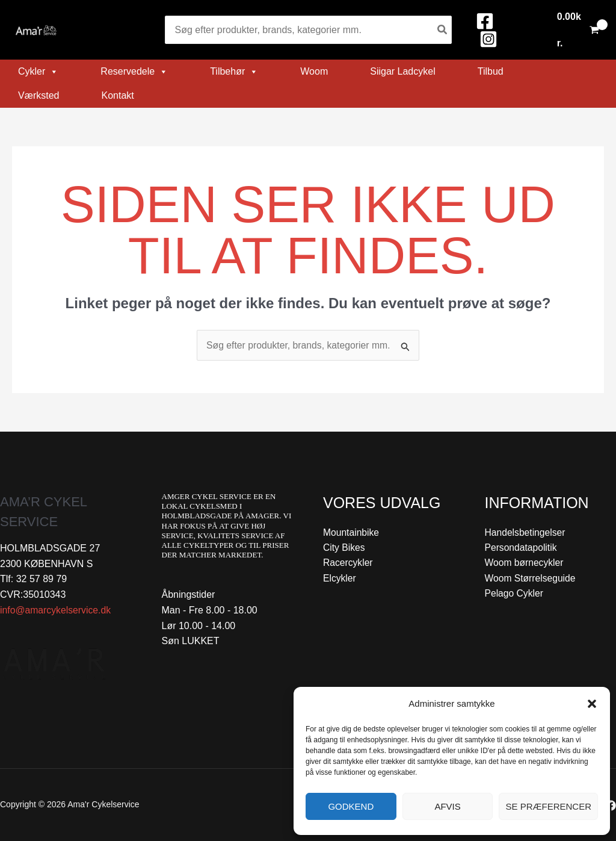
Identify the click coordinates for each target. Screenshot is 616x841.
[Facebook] (485, 21)
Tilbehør (234, 72)
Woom (314, 71)
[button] (592, 704)
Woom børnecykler (525, 563)
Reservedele (134, 72)
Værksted (38, 95)
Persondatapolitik (522, 548)
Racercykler (348, 563)
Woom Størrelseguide (531, 579)
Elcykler (340, 579)
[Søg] (443, 30)
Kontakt (117, 95)
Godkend (351, 806)
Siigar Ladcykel (403, 71)
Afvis (447, 806)
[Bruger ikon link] (534, 30)
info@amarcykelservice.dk (56, 610)
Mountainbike (352, 532)
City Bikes (344, 548)
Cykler (38, 72)
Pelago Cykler (515, 594)
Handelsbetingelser (526, 532)
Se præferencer (548, 806)
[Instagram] (488, 39)
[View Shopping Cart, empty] (578, 30)
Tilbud (491, 71)
